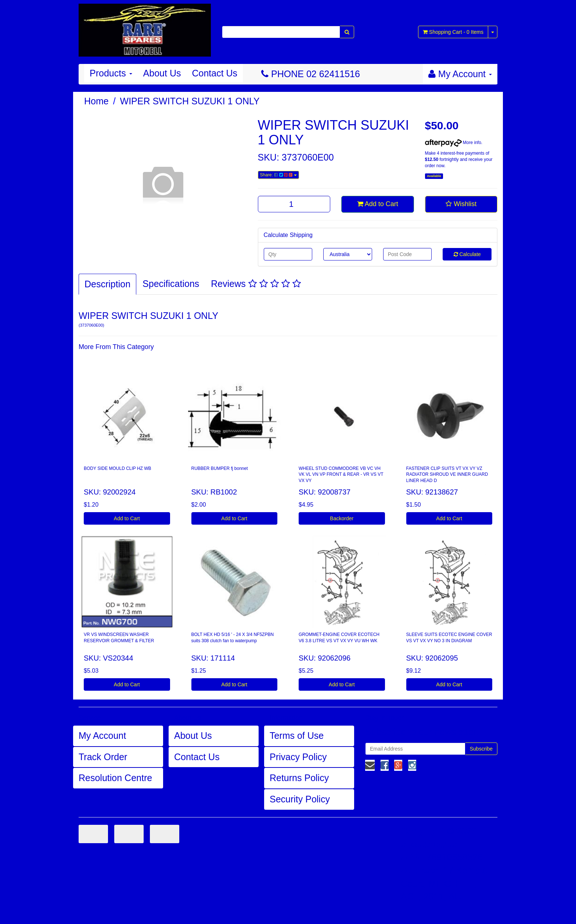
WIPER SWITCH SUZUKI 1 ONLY (190, 101)
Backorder (342, 518)
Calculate (467, 254)
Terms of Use (297, 736)
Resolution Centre (115, 778)
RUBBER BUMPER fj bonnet (220, 468)
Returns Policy (299, 778)
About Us (162, 73)
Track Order (103, 757)
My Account (102, 736)
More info (453, 143)
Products (111, 73)
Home (96, 101)
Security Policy (300, 799)
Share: (278, 175)
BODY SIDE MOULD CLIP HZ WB (118, 468)
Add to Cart (378, 204)
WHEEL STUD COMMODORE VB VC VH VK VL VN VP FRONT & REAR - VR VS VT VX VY (341, 475)
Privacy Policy (298, 757)
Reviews (256, 284)
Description (107, 284)
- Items (453, 32)
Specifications (171, 284)
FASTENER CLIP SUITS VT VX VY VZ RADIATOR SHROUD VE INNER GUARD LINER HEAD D (447, 475)
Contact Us (215, 73)
